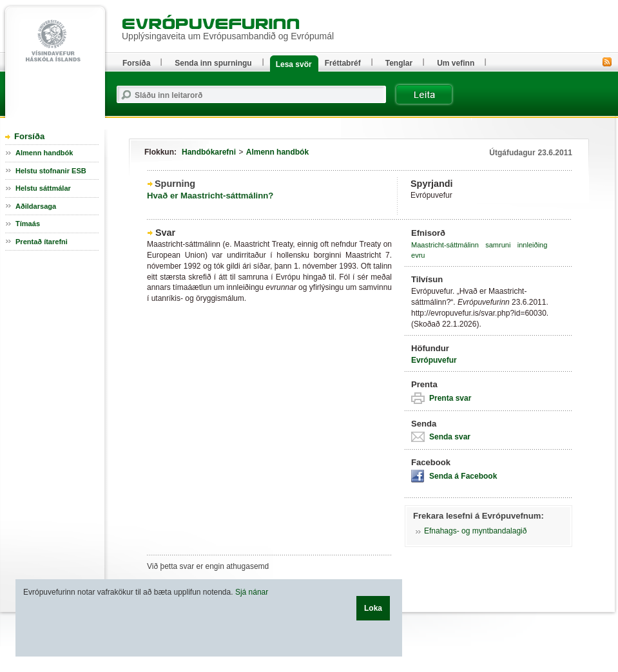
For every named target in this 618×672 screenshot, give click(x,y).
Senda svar (450, 437)
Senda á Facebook (463, 476)
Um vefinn (456, 63)
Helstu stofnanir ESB (51, 171)
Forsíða (29, 136)
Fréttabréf (343, 63)
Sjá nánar (252, 592)
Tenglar (399, 63)
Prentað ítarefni (42, 242)
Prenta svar (450, 398)
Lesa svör (294, 64)
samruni (498, 245)
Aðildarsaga (36, 206)
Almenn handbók (277, 152)
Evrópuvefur (434, 360)
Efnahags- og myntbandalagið (475, 531)
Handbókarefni (209, 152)
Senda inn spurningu (213, 63)
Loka (373, 608)
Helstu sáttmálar (43, 188)
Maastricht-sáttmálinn (445, 245)
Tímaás (28, 224)
